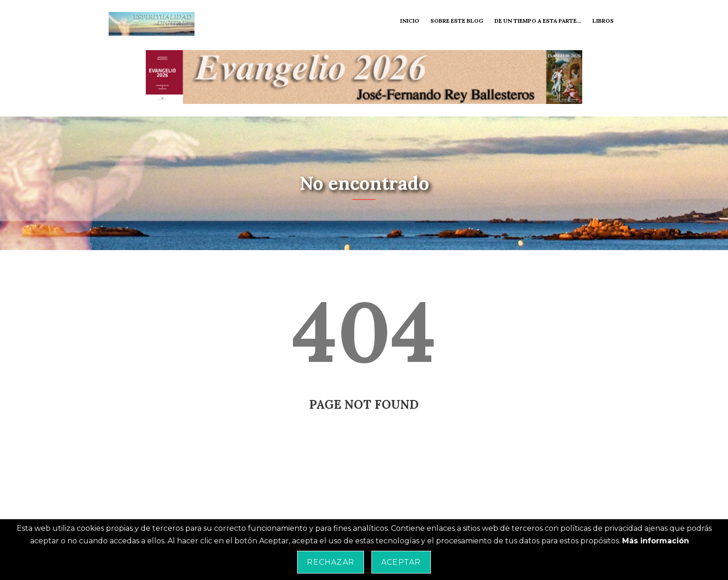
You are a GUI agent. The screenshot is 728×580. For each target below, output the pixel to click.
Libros (603, 21)
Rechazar (331, 562)
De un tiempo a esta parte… (538, 21)
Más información (656, 541)
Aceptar (401, 562)
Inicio (410, 21)
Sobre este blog (457, 21)
